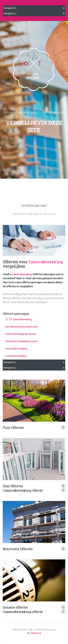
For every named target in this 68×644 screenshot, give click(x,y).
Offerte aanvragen (16, 314)
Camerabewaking (46, 262)
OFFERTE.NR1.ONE (22, 630)
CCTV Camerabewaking (19, 319)
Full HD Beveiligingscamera (21, 334)
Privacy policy (49, 630)
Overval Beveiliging (16, 349)
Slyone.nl (36, 633)
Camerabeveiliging (16, 356)
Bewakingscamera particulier (22, 327)
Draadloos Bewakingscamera (22, 341)
